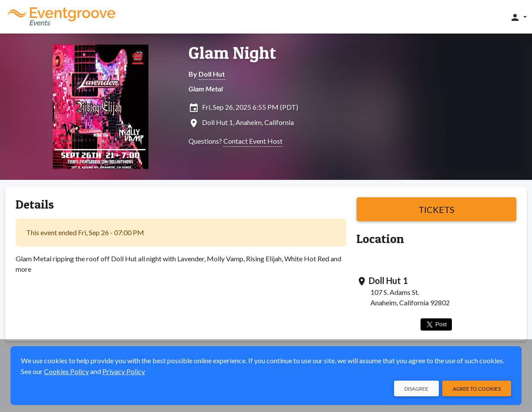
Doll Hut (212, 74)
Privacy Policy (124, 371)
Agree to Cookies (477, 389)
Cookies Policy (66, 371)
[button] (518, 17)
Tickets (436, 209)
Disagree (416, 389)
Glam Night (232, 53)
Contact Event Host (253, 141)
